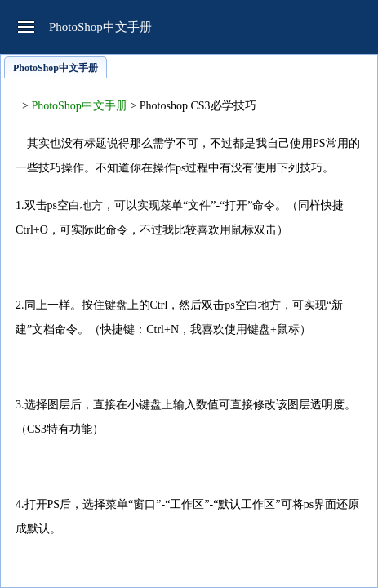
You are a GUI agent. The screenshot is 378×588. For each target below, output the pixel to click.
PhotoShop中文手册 (79, 106)
